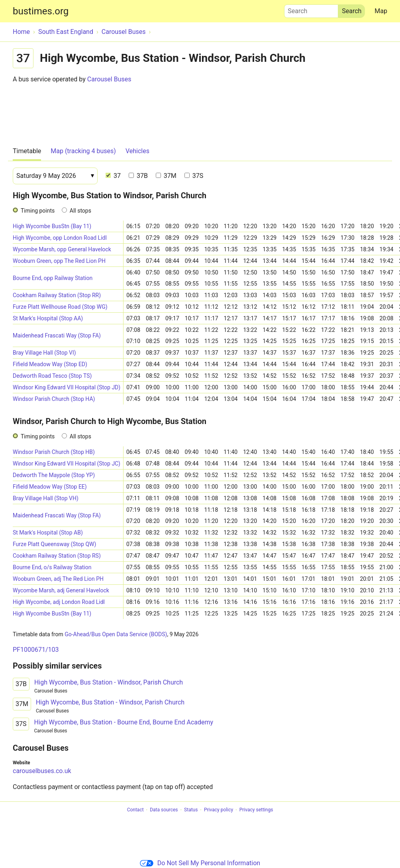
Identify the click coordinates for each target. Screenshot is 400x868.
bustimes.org (41, 11)
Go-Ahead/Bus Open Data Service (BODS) (116, 634)
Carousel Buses (109, 79)
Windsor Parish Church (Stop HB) (54, 452)
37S (194, 176)
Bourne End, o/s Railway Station (52, 567)
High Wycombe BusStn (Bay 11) (52, 226)
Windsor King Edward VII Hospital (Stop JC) (67, 464)
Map (381, 11)
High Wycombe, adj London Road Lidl (59, 602)
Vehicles (137, 151)
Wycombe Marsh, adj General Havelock (61, 590)
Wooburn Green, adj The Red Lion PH (58, 579)
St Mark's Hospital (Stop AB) (48, 533)
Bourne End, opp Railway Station (53, 278)
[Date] (55, 176)
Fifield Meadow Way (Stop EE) (50, 487)
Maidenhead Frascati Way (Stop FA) (57, 335)
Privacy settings (256, 810)
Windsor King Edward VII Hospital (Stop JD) (67, 387)
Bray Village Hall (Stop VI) (44, 353)
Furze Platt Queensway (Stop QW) (54, 544)
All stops (80, 211)
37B (138, 176)
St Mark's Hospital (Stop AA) (48, 318)
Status (191, 810)
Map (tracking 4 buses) (83, 151)
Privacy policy (219, 810)
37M (166, 176)
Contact (135, 810)
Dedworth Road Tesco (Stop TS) (52, 376)
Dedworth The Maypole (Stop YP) (54, 475)
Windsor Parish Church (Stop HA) (54, 399)
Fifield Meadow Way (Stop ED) (50, 364)
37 (113, 176)
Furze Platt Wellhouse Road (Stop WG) (60, 307)
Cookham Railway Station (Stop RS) (57, 556)
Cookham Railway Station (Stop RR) (57, 295)
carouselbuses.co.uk (42, 771)
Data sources (164, 810)
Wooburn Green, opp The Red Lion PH (59, 261)
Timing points (38, 211)
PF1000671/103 (36, 650)
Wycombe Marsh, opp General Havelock (62, 249)
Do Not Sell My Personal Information (200, 863)
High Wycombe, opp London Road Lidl (60, 238)
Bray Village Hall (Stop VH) (46, 498)
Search (311, 9)
